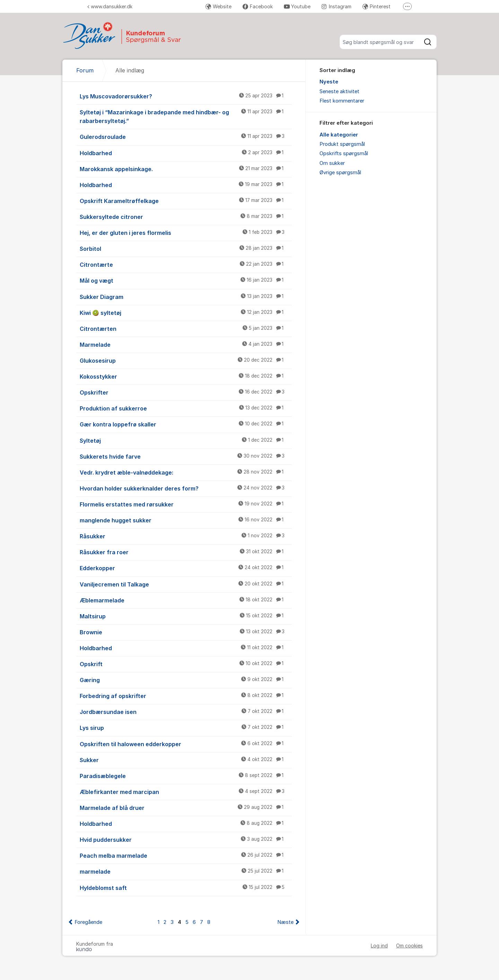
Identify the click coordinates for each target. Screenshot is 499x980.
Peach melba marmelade (186, 855)
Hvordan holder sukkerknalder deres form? (186, 488)
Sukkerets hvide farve (186, 456)
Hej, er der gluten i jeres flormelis (186, 232)
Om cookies (409, 946)
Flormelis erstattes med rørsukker (186, 504)
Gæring (186, 680)
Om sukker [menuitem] (332, 163)
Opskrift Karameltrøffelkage (186, 201)
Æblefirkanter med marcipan (186, 792)
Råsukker (186, 536)
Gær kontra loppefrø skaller (186, 424)
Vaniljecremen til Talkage (186, 584)
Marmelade (186, 344)
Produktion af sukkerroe (186, 408)
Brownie (186, 632)
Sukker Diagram (186, 297)
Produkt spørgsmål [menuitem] (342, 144)
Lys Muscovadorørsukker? (186, 96)
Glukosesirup (186, 360)
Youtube (297, 6)
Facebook (258, 6)
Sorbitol (186, 248)
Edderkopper (186, 568)
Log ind (379, 946)
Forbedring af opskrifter (186, 696)
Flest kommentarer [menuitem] (342, 101)
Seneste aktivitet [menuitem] (339, 91)
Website (218, 6)
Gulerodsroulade (186, 136)
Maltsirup (186, 616)
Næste (285, 922)
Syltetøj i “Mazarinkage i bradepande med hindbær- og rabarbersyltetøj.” (186, 116)
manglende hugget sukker (186, 520)
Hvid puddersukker (186, 839)
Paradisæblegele (186, 776)
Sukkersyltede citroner (186, 217)
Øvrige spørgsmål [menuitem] (340, 173)
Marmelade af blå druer (186, 807)
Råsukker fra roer (186, 552)
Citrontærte (186, 264)
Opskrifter (186, 392)
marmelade (186, 871)
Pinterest (377, 6)
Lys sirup (186, 727)
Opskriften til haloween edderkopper (186, 744)
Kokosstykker (186, 376)
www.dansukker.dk (110, 6)
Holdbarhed (186, 153)
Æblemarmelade (186, 600)
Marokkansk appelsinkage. (186, 169)
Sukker (186, 760)
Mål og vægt (186, 280)
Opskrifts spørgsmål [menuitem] (344, 153)
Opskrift (186, 664)
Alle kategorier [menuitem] (339, 135)
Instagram (336, 6)
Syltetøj (186, 440)
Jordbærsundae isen (186, 712)
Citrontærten (186, 328)
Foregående (88, 922)
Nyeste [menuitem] (329, 82)
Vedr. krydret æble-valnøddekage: (186, 472)
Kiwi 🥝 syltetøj (186, 312)
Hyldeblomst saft (186, 888)
